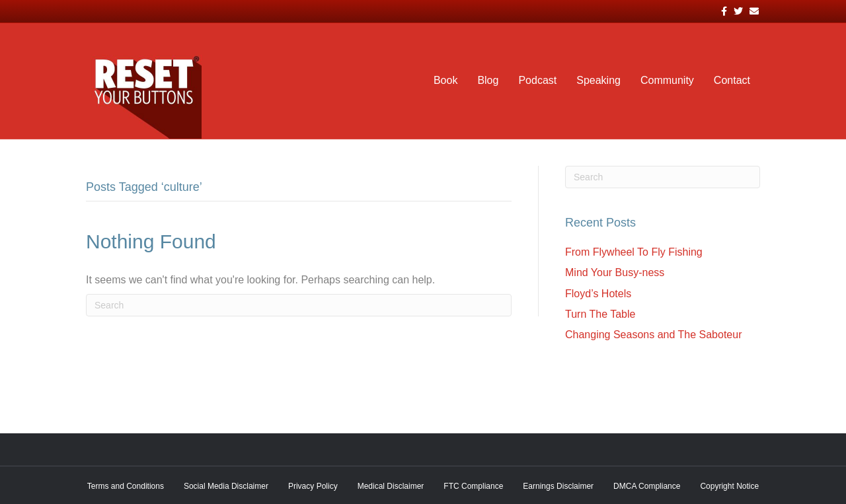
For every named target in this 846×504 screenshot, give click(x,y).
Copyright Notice (729, 486)
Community (667, 80)
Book (445, 80)
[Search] (299, 305)
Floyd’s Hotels (598, 294)
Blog (488, 80)
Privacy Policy (313, 486)
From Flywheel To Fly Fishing (634, 252)
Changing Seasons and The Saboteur (653, 335)
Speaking (598, 80)
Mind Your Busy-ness (615, 272)
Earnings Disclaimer (558, 486)
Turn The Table (600, 314)
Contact (732, 80)
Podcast (537, 80)
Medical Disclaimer (391, 486)
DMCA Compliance (647, 486)
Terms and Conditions (126, 486)
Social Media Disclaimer (226, 486)
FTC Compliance (473, 486)
